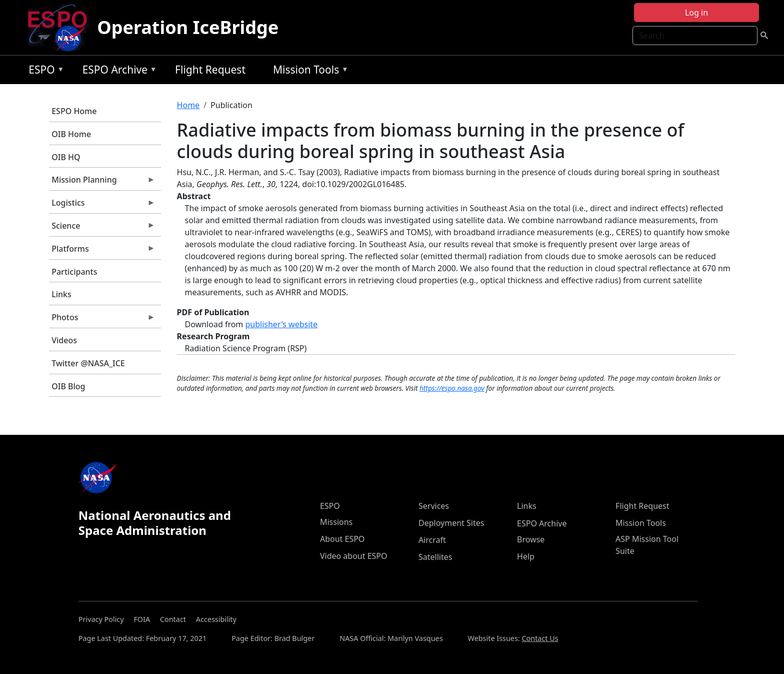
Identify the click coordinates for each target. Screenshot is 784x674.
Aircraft (432, 540)
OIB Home (71, 134)
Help (526, 556)
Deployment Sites (451, 523)
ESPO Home (74, 111)
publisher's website (281, 324)
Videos (64, 340)
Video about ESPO (354, 556)
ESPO (44, 71)
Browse (531, 539)
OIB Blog (68, 386)
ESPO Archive (117, 71)
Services (434, 506)
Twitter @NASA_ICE (88, 363)
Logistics (102, 205)
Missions (336, 522)
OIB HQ (66, 157)
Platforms (102, 251)
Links (61, 294)
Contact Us (540, 638)
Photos (102, 320)
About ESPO (342, 539)
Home (188, 105)
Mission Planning (102, 182)
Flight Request (210, 70)
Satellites (435, 557)
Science (102, 228)
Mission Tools (308, 71)
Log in (696, 13)
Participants (74, 272)
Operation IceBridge (188, 27)
